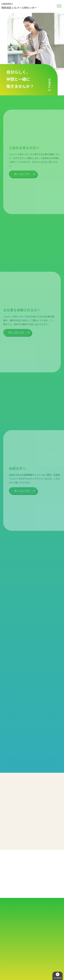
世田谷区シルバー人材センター (19, 6)
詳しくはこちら (22, 169)
